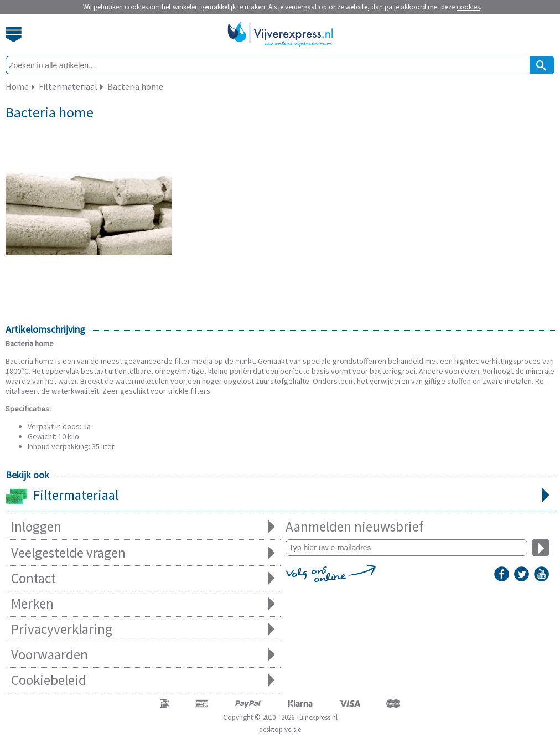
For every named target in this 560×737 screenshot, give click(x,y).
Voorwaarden (143, 655)
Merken (143, 604)
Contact (143, 578)
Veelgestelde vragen (143, 553)
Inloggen (143, 527)
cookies (468, 7)
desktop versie (280, 730)
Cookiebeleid (143, 680)
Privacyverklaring (143, 629)
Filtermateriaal (280, 496)
